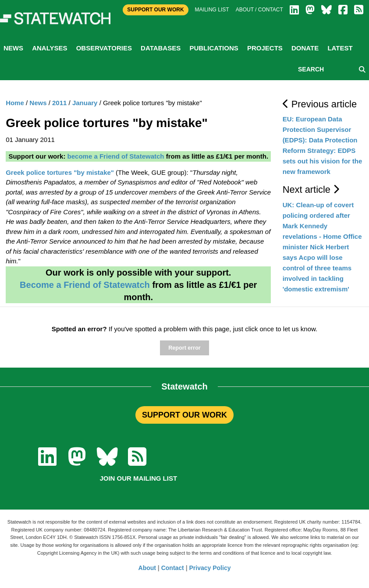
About (147, 568)
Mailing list (212, 10)
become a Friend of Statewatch (116, 156)
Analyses (50, 48)
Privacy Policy (210, 568)
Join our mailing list (138, 478)
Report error (184, 348)
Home (15, 103)
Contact (173, 568)
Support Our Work (155, 10)
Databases (161, 48)
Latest (340, 48)
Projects (265, 48)
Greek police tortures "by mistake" (60, 172)
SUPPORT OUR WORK (184, 415)
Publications (214, 48)
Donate (305, 48)
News (13, 48)
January (85, 103)
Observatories (104, 48)
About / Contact (259, 10)
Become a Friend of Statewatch (85, 285)
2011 (59, 103)
